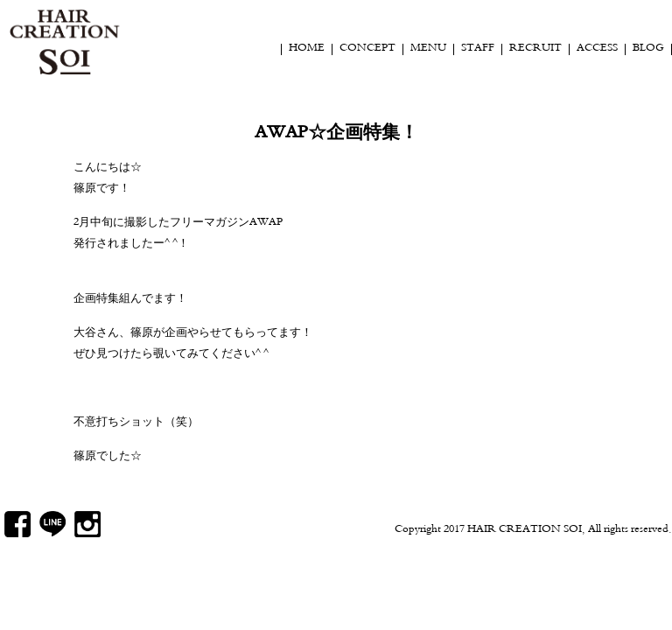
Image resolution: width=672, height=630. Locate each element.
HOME (307, 49)
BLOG (648, 49)
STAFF (478, 49)
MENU (428, 49)
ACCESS (597, 49)
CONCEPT (367, 49)
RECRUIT (535, 49)
